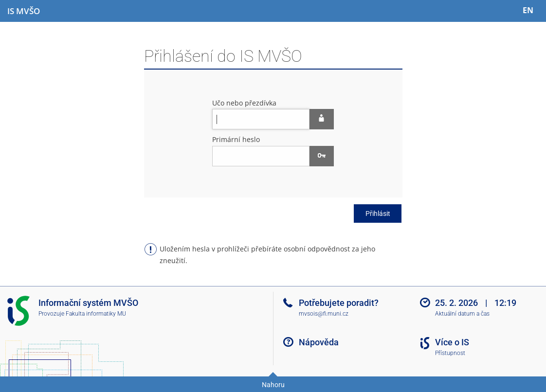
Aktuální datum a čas (462, 314)
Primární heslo (236, 139)
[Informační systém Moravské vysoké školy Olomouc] (24, 11)
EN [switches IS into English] (528, 10)
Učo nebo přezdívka (244, 103)
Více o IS (452, 342)
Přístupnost (450, 353)
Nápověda (319, 342)
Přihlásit (378, 214)
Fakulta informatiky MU (96, 314)
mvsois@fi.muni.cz (324, 314)
